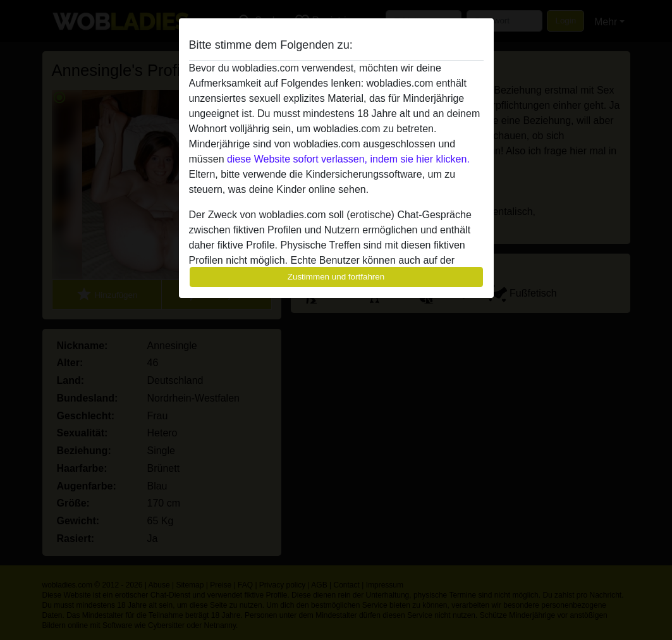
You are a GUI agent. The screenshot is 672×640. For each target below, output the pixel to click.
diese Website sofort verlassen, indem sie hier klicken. (348, 159)
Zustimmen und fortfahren (336, 277)
